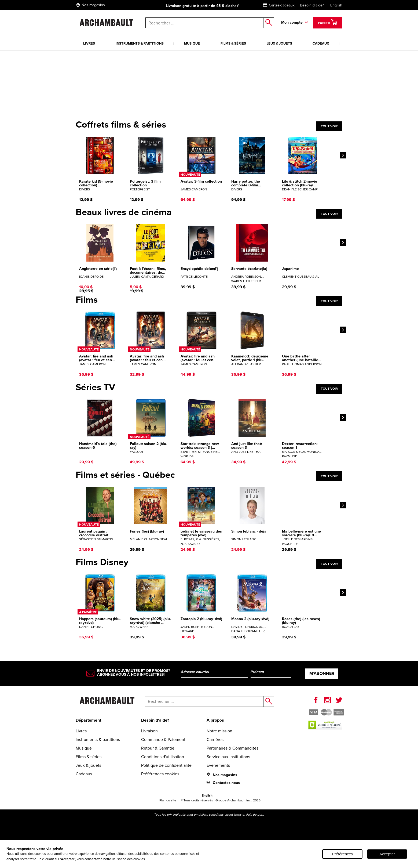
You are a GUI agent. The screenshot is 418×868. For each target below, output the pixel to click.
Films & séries (233, 43)
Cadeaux (321, 43)
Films (87, 300)
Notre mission (219, 731)
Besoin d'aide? (312, 5)
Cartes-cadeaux (279, 5)
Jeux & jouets (279, 43)
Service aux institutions (228, 757)
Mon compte (292, 22)
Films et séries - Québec (125, 475)
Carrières (215, 739)
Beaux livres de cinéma (124, 212)
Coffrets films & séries (121, 125)
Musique (192, 43)
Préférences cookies (160, 774)
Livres (89, 43)
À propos (215, 720)
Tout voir (329, 126)
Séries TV (95, 387)
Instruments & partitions (140, 43)
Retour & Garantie (158, 748)
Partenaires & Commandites (232, 748)
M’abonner (322, 673)
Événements (218, 765)
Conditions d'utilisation (163, 757)
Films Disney (102, 562)
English (336, 5)
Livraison (149, 731)
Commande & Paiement (163, 739)
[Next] (343, 155)
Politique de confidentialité (166, 765)
